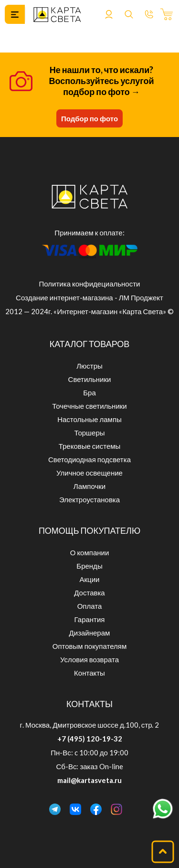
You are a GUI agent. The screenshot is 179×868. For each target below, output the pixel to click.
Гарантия (90, 619)
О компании (90, 552)
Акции (90, 579)
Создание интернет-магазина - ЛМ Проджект (89, 297)
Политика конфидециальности (90, 284)
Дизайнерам (90, 633)
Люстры (89, 366)
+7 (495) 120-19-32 (90, 739)
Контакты (89, 673)
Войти (109, 14)
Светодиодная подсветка (89, 459)
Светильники (90, 379)
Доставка (89, 593)
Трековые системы (90, 446)
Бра (89, 392)
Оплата (90, 606)
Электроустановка (89, 499)
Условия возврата (89, 659)
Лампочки (89, 486)
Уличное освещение (89, 473)
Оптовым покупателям (89, 646)
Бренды (89, 566)
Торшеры (89, 433)
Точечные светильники (89, 406)
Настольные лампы (89, 419)
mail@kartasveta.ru (89, 780)
